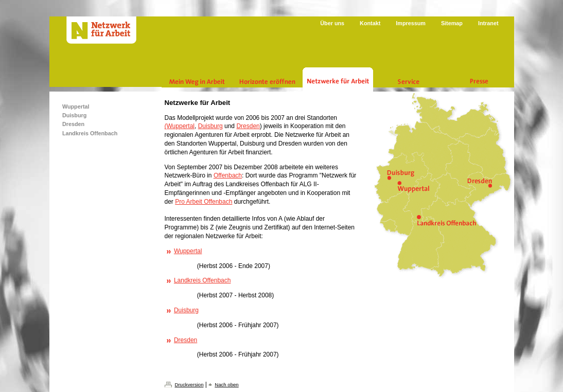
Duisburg (210, 126)
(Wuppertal (180, 126)
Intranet (488, 23)
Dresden (248, 126)
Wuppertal (188, 251)
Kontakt (370, 23)
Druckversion (189, 385)
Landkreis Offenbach (203, 280)
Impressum (411, 23)
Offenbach (228, 175)
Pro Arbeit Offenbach (204, 202)
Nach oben (226, 385)
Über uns (332, 23)
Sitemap (452, 23)
